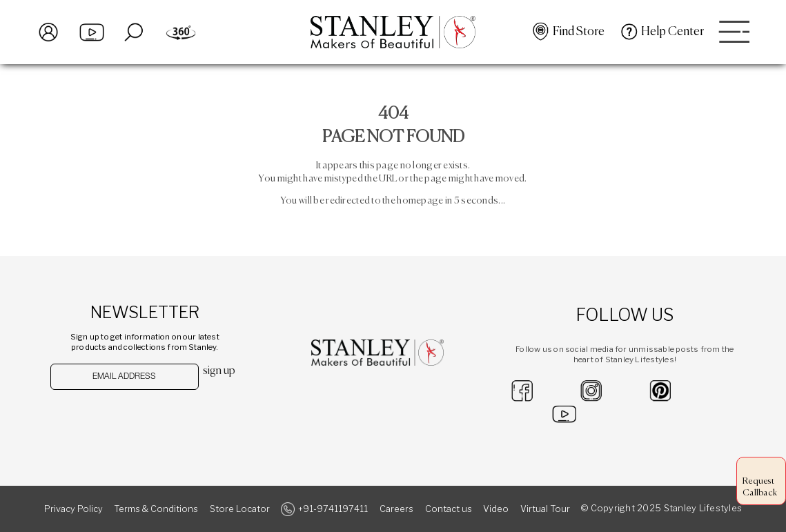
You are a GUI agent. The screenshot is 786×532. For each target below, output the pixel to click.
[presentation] (122, 417)
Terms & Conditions (156, 509)
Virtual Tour (545, 509)
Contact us (449, 509)
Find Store (579, 32)
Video (496, 509)
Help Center (672, 32)
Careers (396, 509)
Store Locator (240, 509)
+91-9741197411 (333, 509)
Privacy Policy (73, 509)
